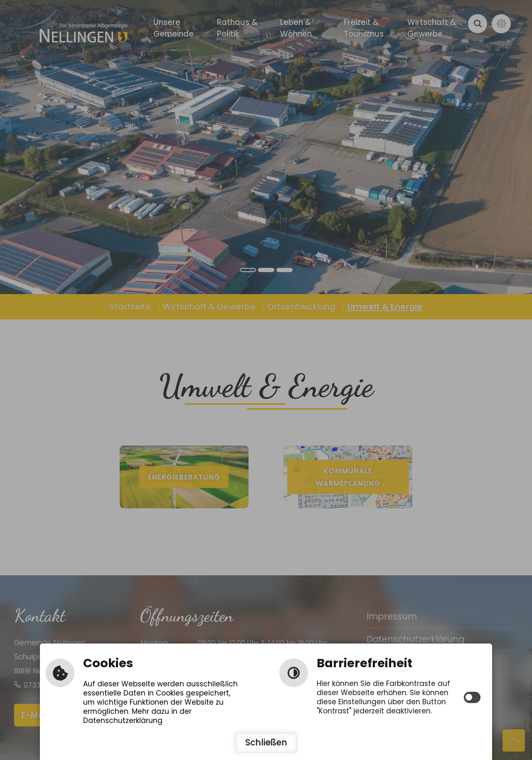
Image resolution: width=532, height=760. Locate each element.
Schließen (266, 743)
